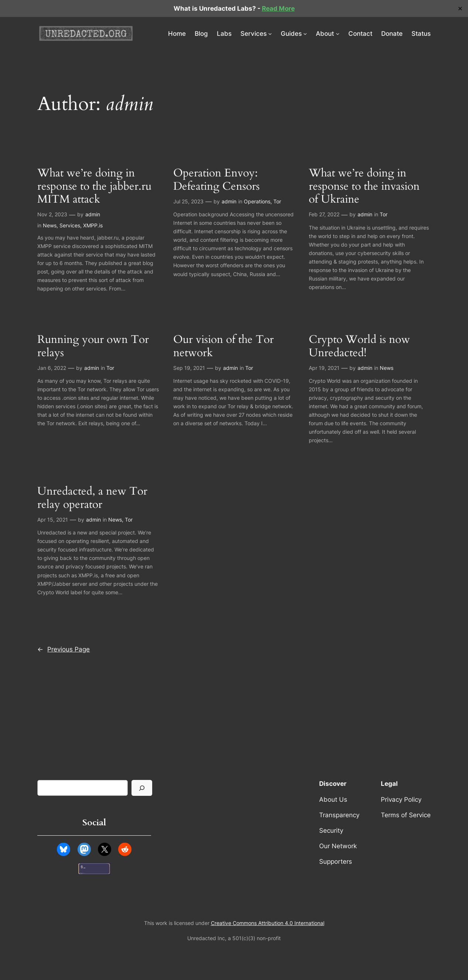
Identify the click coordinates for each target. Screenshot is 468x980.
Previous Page (64, 649)
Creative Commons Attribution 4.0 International (268, 923)
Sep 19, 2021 (189, 368)
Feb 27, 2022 (324, 214)
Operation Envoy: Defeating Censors (216, 180)
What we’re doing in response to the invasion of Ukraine (364, 186)
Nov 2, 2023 (52, 214)
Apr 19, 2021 (324, 368)
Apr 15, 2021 (53, 520)
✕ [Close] (460, 9)
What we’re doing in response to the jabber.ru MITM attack (94, 186)
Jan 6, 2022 (52, 368)
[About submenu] (338, 34)
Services (70, 225)
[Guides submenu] (305, 34)
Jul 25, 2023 (188, 201)
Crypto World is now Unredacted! (359, 346)
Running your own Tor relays (93, 346)
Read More (278, 8)
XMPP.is (93, 225)
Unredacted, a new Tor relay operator (92, 498)
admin (93, 214)
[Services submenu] (270, 34)
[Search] (142, 788)
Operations (257, 201)
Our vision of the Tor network (223, 346)
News (50, 225)
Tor (277, 201)
